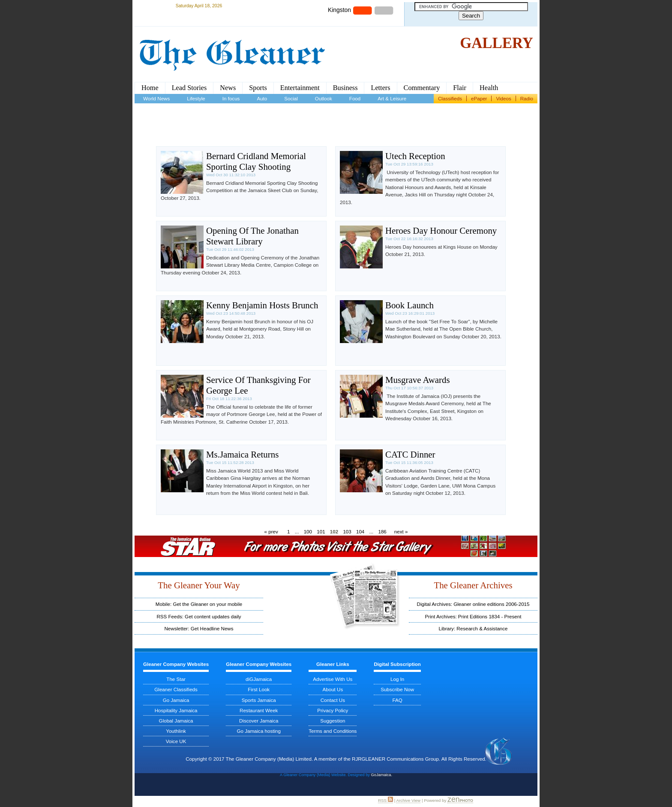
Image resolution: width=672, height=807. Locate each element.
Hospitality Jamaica (176, 710)
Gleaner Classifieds (176, 689)
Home (150, 88)
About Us (333, 689)
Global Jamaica (176, 721)
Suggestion (333, 721)
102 (334, 531)
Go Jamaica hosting (258, 731)
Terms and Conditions (333, 731)
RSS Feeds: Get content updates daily (199, 616)
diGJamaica (259, 679)
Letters (380, 88)
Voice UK (176, 741)
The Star (176, 679)
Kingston (339, 10)
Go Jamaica (176, 700)
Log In (397, 679)
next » (401, 531)
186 (382, 531)
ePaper (479, 98)
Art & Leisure (392, 98)
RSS (385, 800)
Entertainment (300, 88)
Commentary (422, 88)
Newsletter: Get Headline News (199, 628)
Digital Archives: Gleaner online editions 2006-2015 (473, 604)
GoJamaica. (382, 775)
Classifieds (450, 98)
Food (355, 98)
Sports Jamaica (259, 700)
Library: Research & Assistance (473, 628)
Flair (460, 88)
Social (291, 98)
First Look (259, 689)
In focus (231, 98)
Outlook (324, 98)
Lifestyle (196, 98)
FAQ (397, 700)
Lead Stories (189, 88)
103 (347, 531)
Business (345, 88)
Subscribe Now (397, 689)
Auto (262, 98)
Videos (503, 98)
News (228, 88)
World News (156, 98)
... (297, 531)
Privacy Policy (333, 710)
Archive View (408, 800)
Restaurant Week (259, 710)
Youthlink (176, 731)
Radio (527, 98)
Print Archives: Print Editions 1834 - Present (473, 616)
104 (360, 531)
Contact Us (333, 700)
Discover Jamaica (259, 721)
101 (321, 531)
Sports (258, 88)
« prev (271, 531)
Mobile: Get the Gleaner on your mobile (199, 604)
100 (308, 531)
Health (489, 88)
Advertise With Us (333, 679)
